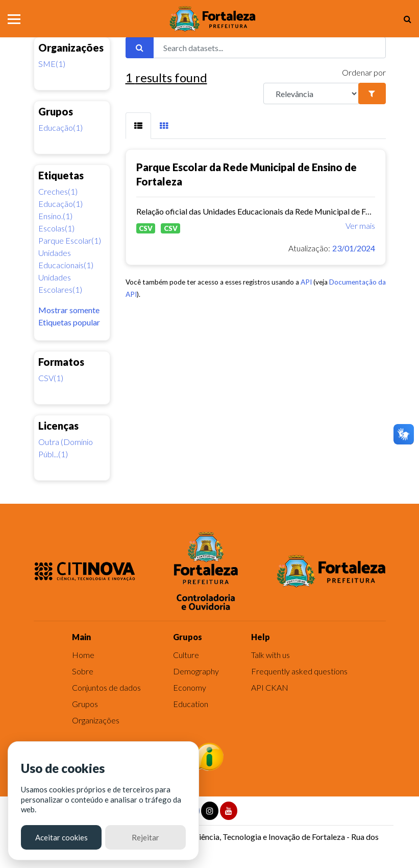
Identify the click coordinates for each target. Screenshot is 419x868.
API (306, 282)
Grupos (85, 704)
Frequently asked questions (299, 671)
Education (191, 704)
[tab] (138, 126)
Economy (190, 687)
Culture (186, 655)
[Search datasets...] (269, 48)
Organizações (96, 720)
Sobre (83, 671)
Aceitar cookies (61, 837)
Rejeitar (145, 837)
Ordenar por (364, 72)
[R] (311, 93)
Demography (196, 671)
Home (83, 655)
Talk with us (270, 655)
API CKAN (270, 687)
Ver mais (360, 226)
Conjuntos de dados (106, 687)
